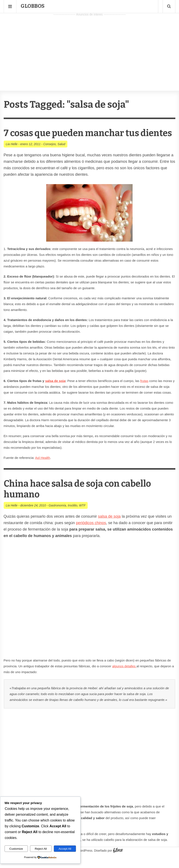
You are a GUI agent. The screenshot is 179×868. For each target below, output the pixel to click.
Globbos (33, 6)
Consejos (49, 155)
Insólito (73, 516)
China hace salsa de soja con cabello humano (83, 500)
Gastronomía (57, 516)
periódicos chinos (91, 534)
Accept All (65, 849)
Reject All (41, 849)
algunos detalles (124, 677)
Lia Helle (12, 155)
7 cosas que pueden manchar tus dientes (76, 138)
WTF (82, 516)
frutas (144, 392)
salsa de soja (55, 392)
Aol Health (43, 468)
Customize (16, 849)
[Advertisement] (89, 48)
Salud (61, 155)
